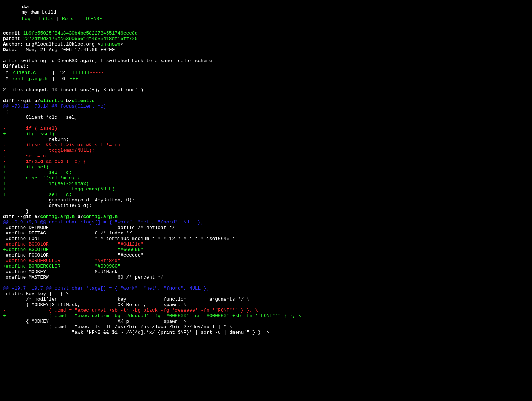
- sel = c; (26, 181)
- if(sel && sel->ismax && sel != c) (62, 168)
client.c (24, 83)
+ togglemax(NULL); (60, 221)
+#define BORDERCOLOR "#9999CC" (62, 314)
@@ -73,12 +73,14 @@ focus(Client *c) (55, 122)
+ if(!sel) (26, 194)
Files (46, 21)
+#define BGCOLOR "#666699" (73, 294)
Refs (68, 21)
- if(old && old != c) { (44, 188)
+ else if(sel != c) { (42, 208)
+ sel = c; (37, 201)
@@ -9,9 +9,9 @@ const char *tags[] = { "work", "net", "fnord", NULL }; (103, 261)
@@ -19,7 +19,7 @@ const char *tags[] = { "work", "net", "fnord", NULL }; (106, 340)
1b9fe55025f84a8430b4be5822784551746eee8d (80, 36)
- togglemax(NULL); (49, 175)
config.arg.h (30, 91)
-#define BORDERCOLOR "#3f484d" (62, 307)
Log (26, 21)
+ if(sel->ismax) (46, 214)
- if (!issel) (30, 148)
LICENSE (92, 21)
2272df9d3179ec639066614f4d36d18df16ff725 (80, 43)
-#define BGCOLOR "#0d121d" (73, 287)
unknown (110, 50)
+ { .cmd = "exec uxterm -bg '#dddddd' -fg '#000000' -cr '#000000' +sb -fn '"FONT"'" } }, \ (152, 373)
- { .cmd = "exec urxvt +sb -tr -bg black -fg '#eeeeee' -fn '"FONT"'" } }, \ (130, 366)
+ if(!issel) (29, 155)
